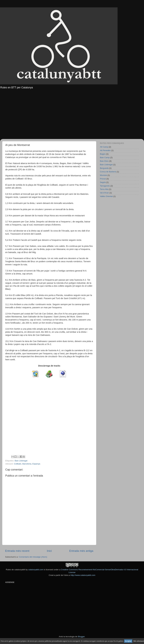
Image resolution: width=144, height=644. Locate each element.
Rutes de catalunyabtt (16, 570)
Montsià (103, 175)
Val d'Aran (104, 193)
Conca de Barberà (108, 172)
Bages (103, 154)
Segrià (103, 182)
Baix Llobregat (21, 461)
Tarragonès (105, 186)
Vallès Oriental (106, 196)
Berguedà (104, 168)
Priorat (103, 179)
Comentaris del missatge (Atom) (33, 557)
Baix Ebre (104, 161)
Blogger (81, 637)
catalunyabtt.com (36, 570)
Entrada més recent (17, 551)
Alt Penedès (105, 150)
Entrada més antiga (81, 551)
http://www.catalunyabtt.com (83, 575)
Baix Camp (105, 157)
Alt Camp (104, 147)
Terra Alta (104, 189)
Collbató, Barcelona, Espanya (27, 464)
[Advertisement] (72, 115)
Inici (49, 551)
